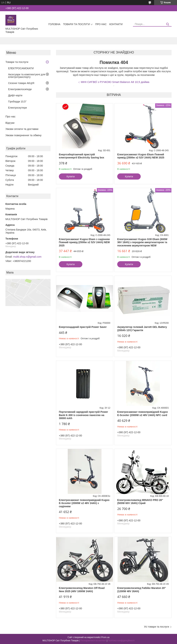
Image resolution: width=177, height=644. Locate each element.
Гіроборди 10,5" (17, 102)
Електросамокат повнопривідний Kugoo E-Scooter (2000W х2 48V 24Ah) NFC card (143, 413)
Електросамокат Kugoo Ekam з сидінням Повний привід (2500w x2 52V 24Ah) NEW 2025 (84, 242)
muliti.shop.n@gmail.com (27, 257)
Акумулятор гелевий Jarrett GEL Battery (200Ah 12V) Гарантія (142, 329)
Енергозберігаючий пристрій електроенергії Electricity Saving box (82, 156)
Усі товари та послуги (157, 627)
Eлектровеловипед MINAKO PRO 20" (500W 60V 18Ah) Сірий (140, 502)
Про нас (101, 24)
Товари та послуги (76, 24)
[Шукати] (168, 24)
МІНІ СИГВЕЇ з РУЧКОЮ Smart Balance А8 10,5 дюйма (115, 82)
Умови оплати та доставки (22, 129)
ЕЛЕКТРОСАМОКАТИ (21, 68)
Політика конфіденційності (121, 641)
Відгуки (10, 123)
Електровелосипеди (20, 89)
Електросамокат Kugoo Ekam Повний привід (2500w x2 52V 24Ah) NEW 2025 (141, 156)
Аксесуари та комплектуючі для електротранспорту (27, 76)
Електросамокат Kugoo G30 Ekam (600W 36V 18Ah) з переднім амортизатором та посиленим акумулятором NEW (142, 242)
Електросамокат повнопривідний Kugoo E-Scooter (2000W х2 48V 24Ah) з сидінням (84, 503)
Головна (54, 24)
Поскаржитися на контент (93, 641)
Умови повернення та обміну (23, 135)
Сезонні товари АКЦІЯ (21, 83)
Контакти (116, 24)
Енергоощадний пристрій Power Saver (83, 327)
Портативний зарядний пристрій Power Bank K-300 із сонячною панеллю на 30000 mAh (83, 415)
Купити (71, 176)
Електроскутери (18, 108)
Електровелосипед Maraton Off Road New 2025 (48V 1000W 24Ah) (82, 590)
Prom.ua (105, 637)
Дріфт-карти (15, 95)
